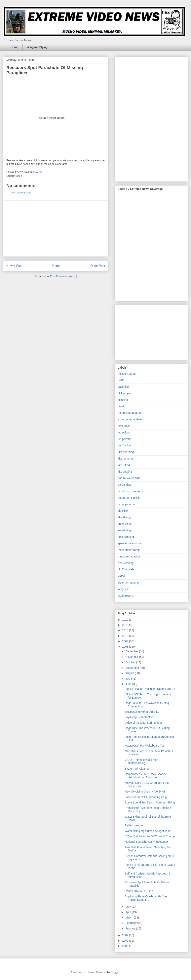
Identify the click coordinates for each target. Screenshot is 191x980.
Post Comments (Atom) (64, 276)
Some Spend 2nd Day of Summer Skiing (150, 802)
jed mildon (124, 432)
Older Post (98, 266)
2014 (126, 630)
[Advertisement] (56, 228)
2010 (126, 636)
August (130, 673)
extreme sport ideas (130, 419)
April (129, 912)
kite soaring (125, 472)
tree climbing (126, 563)
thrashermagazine (129, 556)
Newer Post (14, 266)
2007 (126, 935)
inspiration (124, 426)
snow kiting (125, 524)
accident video (127, 374)
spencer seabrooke (130, 543)
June (129, 684)
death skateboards (129, 413)
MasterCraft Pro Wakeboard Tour (145, 746)
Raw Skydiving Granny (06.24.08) (146, 792)
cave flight (124, 387)
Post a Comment (21, 193)
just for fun (124, 445)
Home (14, 47)
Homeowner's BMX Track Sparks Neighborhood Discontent (145, 776)
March (130, 918)
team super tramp (129, 550)
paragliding (125, 485)
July (128, 679)
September (133, 668)
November (132, 657)
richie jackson (126, 504)
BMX (121, 380)
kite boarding (126, 452)
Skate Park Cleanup (137, 769)
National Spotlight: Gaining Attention (147, 842)
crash (121, 406)
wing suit (123, 589)
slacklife (123, 511)
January (131, 928)
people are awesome (131, 491)
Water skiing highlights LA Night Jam (147, 831)
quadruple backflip (129, 498)
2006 (126, 941)
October (131, 662)
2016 (126, 620)
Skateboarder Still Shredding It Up (146, 797)
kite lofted (124, 465)
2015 (126, 625)
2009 (126, 641)
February (131, 923)
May (128, 907)
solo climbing (126, 537)
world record (125, 596)
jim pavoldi (124, 439)
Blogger (115, 972)
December (132, 651)
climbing (123, 400)
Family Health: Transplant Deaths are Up (150, 689)
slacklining (124, 517)
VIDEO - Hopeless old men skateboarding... (141, 762)
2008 (126, 647)
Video (19, 176)
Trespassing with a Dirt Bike (142, 712)
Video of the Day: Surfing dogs (144, 723)
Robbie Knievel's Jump (139, 891)
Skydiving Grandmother (139, 717)
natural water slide (129, 478)
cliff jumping (125, 393)
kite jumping (125, 459)
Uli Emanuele (126, 569)
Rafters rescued (135, 825)
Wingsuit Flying (37, 47)
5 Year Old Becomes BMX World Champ (150, 836)
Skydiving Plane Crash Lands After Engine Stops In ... (146, 898)
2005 (126, 946)
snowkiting (124, 530)
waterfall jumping (128, 583)
